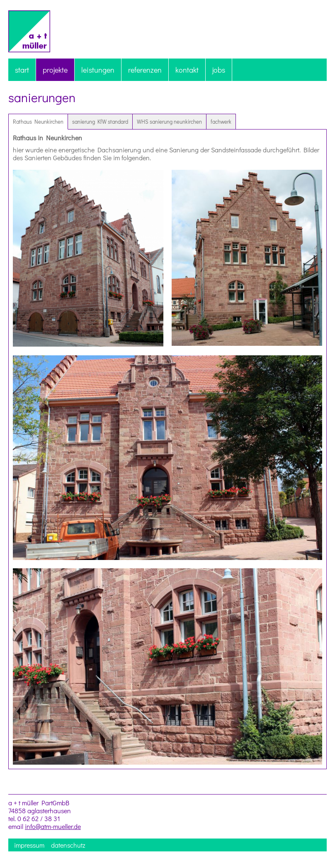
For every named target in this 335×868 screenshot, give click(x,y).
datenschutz (68, 845)
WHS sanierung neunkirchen (169, 121)
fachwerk (221, 121)
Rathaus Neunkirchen (38, 121)
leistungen (98, 70)
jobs (219, 70)
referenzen (145, 70)
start (22, 70)
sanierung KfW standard (100, 121)
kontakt (187, 70)
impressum (29, 845)
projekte (55, 70)
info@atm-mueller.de (53, 826)
